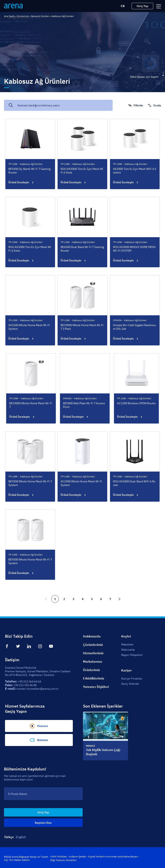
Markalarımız (93, 661)
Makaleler (127, 644)
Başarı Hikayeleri (132, 655)
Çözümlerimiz (93, 645)
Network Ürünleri (40, 16)
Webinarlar (128, 650)
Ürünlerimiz (23, 16)
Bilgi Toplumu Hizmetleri (63, 860)
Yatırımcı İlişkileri (96, 687)
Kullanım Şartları (77, 856)
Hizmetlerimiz (93, 653)
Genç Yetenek (130, 684)
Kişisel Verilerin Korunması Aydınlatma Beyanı (113, 856)
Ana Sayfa (9, 16)
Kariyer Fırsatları (132, 678)
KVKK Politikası (59, 856)
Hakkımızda (92, 636)
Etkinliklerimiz (94, 678)
